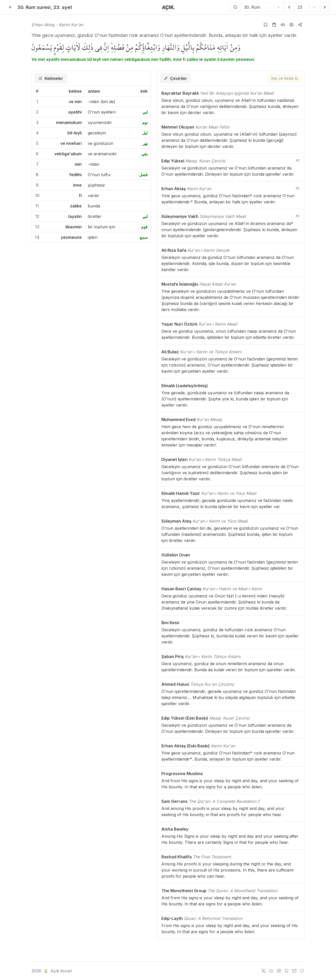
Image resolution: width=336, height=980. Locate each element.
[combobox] (245, 7)
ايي (145, 112)
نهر (145, 143)
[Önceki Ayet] (289, 7)
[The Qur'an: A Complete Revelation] (259, 801)
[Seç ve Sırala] (284, 78)
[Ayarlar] (291, 25)
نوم (145, 122)
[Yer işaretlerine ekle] (265, 25)
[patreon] (302, 971)
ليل (145, 133)
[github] (287, 971)
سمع (144, 237)
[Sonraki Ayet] (325, 7)
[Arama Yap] (235, 7)
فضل (143, 175)
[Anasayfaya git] (168, 7)
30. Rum (34, 7)
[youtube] (271, 971)
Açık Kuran (57, 971)
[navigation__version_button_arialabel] (298, 160)
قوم (144, 227)
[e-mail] (294, 971)
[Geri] (10, 7)
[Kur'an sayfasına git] (274, 25)
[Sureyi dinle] (283, 25)
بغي (144, 154)
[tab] (51, 78)
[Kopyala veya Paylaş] (300, 25)
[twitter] (263, 971)
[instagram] (279, 971)
